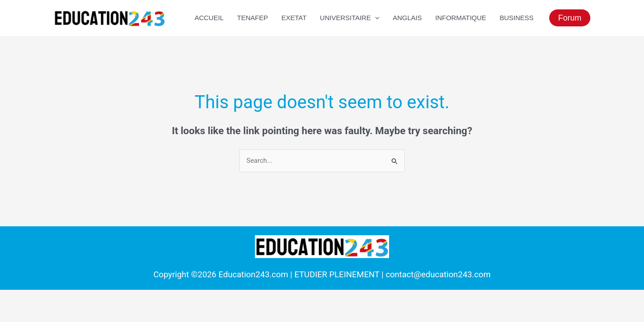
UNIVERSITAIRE (350, 18)
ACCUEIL (209, 18)
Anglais (407, 18)
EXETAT (294, 18)
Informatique (461, 18)
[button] (570, 18)
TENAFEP (252, 18)
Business (517, 18)
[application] (375, 18)
